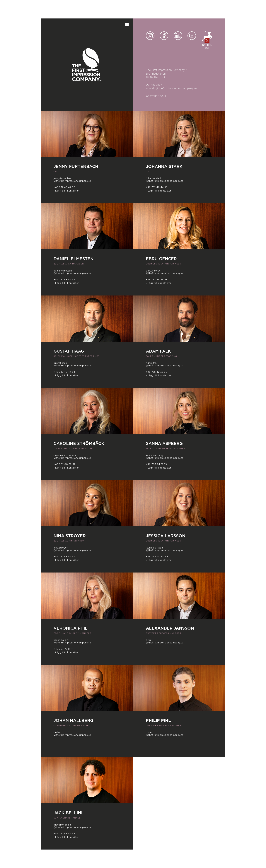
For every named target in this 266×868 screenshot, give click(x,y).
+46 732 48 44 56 (157, 187)
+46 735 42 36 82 (156, 372)
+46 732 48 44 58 (157, 280)
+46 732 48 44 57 (64, 557)
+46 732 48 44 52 (64, 834)
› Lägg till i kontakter (66, 191)
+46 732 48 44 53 (64, 280)
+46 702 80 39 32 (64, 464)
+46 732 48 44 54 (64, 372)
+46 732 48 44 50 (64, 187)
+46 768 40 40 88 (157, 557)
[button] (127, 25)
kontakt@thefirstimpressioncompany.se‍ (171, 89)
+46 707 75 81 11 (63, 649)
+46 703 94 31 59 (156, 464)
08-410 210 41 (155, 85)
